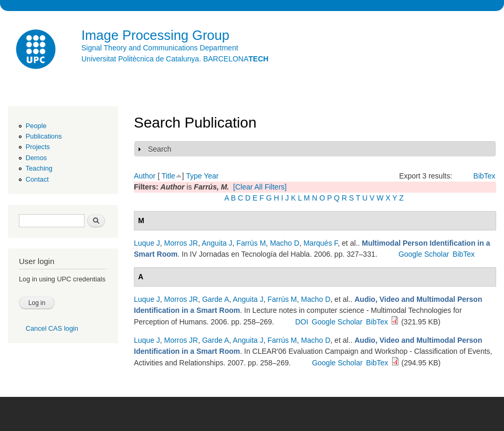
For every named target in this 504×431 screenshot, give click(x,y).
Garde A (216, 299)
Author (145, 176)
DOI (302, 322)
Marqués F (321, 243)
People (36, 126)
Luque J (147, 243)
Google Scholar (424, 254)
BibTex (485, 176)
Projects (38, 147)
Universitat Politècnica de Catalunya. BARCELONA (175, 59)
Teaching (39, 168)
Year (211, 176)
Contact (37, 179)
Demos (36, 158)
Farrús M (251, 243)
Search (160, 149)
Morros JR (181, 243)
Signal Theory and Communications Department (160, 48)
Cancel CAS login (52, 328)
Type (194, 176)
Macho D (285, 243)
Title (169, 176)
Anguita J (217, 243)
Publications (44, 136)
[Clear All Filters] (260, 187)
